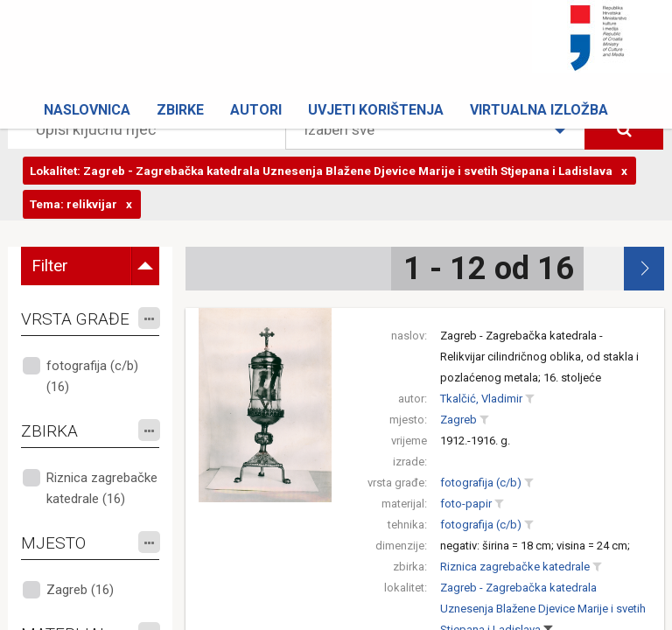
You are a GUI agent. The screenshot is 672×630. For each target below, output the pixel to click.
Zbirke (180, 110)
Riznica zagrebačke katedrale (515, 567)
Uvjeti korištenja (376, 110)
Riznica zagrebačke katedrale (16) (102, 488)
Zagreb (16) (80, 590)
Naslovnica (87, 110)
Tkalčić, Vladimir (481, 399)
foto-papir (466, 504)
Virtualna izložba (539, 110)
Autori (256, 110)
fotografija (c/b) (481, 483)
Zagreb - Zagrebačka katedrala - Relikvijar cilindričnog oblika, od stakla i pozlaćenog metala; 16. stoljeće (539, 357)
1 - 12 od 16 (489, 269)
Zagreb (458, 420)
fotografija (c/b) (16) (92, 376)
